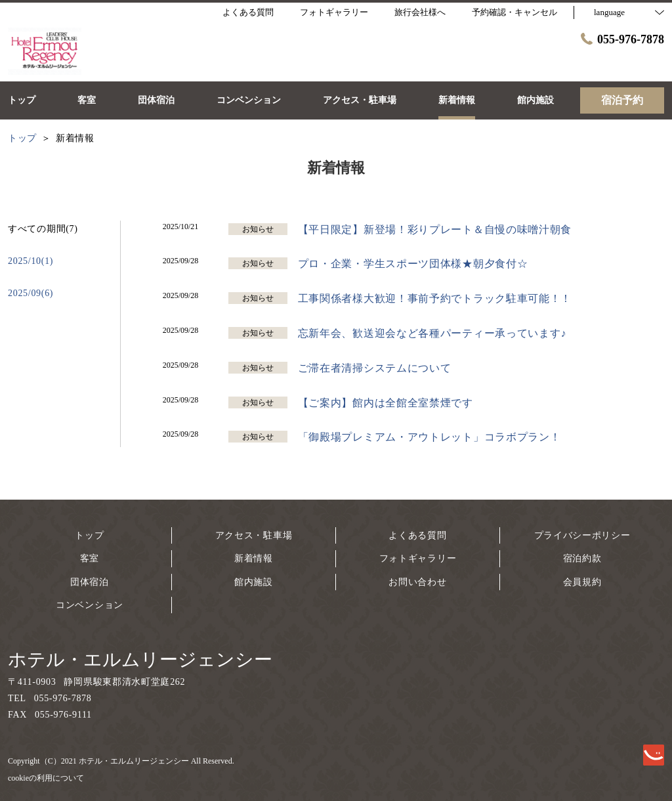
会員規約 (582, 582)
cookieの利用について (46, 778)
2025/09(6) (31, 293)
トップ (89, 535)
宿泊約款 (582, 558)
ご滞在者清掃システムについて (375, 368)
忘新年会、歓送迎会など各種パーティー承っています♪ (432, 333)
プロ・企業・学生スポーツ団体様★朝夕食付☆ (413, 264)
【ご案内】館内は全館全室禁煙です (386, 403)
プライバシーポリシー (582, 535)
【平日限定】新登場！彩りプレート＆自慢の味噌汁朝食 (435, 229)
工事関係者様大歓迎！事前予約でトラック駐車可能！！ (435, 298)
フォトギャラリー (418, 558)
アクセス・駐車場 (254, 535)
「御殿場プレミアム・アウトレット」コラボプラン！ (430, 437)
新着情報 (254, 558)
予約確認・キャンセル (514, 12)
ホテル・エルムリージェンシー (140, 660)
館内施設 (254, 582)
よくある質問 (417, 535)
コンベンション (90, 605)
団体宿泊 (90, 582)
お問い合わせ (417, 582)
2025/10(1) (31, 261)
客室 (90, 558)
